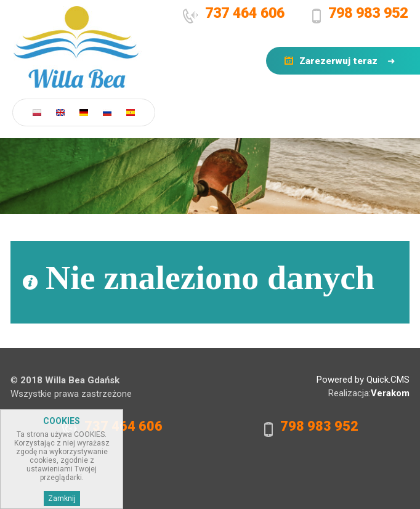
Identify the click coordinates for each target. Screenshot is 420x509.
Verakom (390, 393)
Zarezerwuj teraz (338, 61)
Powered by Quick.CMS (363, 380)
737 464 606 (245, 13)
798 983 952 (368, 13)
